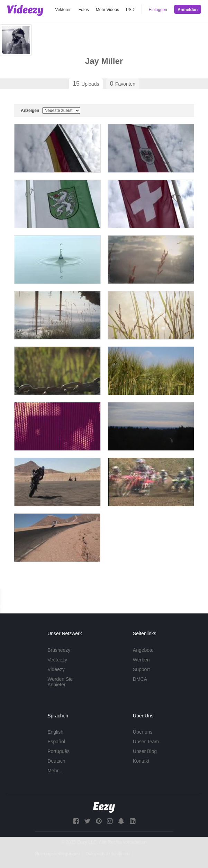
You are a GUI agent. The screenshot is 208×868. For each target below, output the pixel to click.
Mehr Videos (107, 10)
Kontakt (141, 761)
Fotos (84, 10)
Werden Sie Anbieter (60, 682)
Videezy (56, 669)
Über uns (143, 732)
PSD (130, 10)
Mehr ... (56, 771)
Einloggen (158, 10)
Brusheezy (59, 650)
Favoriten (123, 84)
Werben (141, 660)
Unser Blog (145, 751)
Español (56, 742)
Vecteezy (57, 660)
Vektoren (63, 10)
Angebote (143, 650)
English (55, 732)
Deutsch (56, 761)
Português (58, 751)
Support (141, 669)
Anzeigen (51, 111)
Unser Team (146, 742)
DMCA (140, 679)
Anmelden (188, 10)
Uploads (86, 84)
